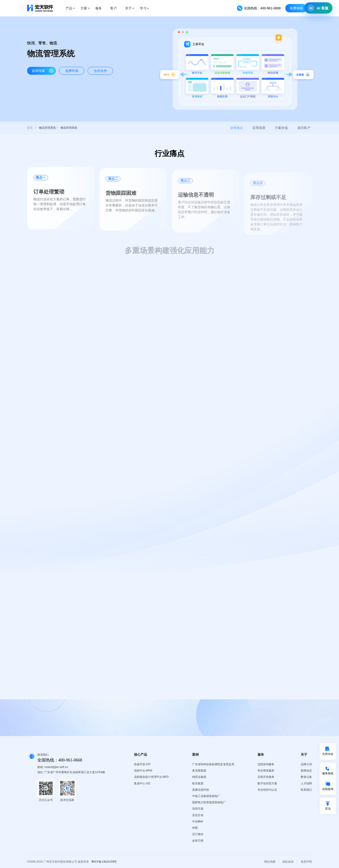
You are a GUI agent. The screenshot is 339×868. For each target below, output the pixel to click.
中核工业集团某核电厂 (206, 796)
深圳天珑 (198, 809)
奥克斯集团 (199, 771)
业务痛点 (237, 128)
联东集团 (198, 783)
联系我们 (306, 790)
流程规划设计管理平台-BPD (151, 777)
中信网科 (198, 822)
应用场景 (259, 128)
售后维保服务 (266, 771)
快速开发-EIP (142, 764)
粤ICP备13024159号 (104, 862)
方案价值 (281, 128)
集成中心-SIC (142, 783)
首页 (30, 128)
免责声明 (306, 862)
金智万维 (198, 841)
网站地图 (270, 862)
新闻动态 (306, 771)
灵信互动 (198, 815)
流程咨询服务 (266, 764)
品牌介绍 (306, 764)
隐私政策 (288, 862)
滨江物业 (198, 834)
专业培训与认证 (267, 790)
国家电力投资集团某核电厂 (209, 802)
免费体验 (296, 8)
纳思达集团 (199, 777)
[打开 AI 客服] (318, 8)
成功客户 (304, 128)
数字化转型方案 (267, 783)
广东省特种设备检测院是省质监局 (213, 764)
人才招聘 (306, 783)
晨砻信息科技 (201, 790)
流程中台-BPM (143, 771)
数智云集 (306, 777)
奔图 (195, 828)
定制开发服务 (266, 777)
